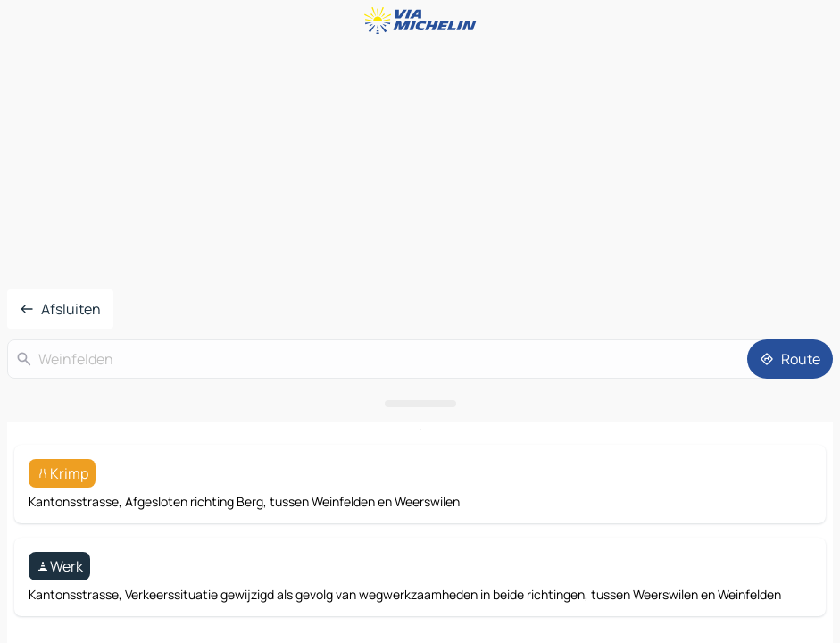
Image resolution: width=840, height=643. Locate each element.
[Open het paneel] (420, 404)
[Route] (790, 359)
